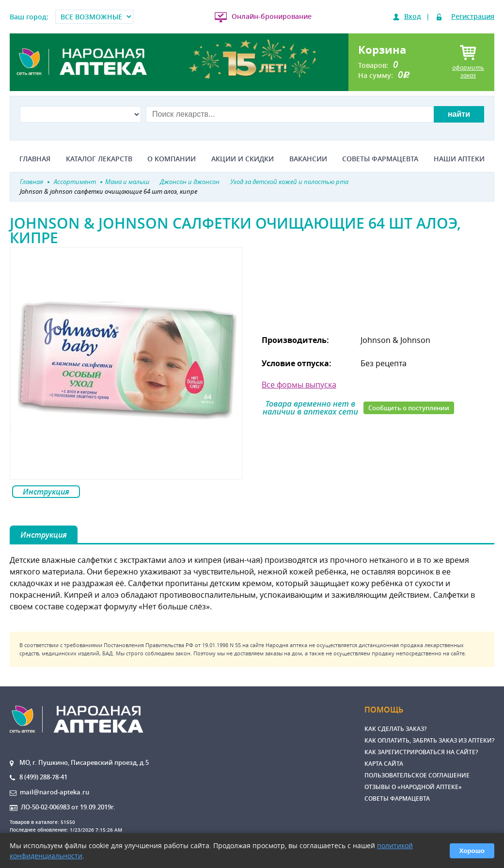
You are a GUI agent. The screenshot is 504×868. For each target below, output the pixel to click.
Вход (413, 16)
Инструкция (46, 492)
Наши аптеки (459, 159)
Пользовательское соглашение (417, 775)
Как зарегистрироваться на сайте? (421, 752)
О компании (172, 159)
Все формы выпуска (299, 385)
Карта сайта (384, 764)
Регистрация (473, 16)
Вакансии (308, 159)
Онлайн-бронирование (272, 16)
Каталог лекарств (99, 159)
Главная (35, 159)
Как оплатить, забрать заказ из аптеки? (429, 740)
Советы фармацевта (380, 159)
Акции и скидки (243, 159)
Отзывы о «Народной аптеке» (413, 787)
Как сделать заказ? (395, 729)
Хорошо (472, 851)
